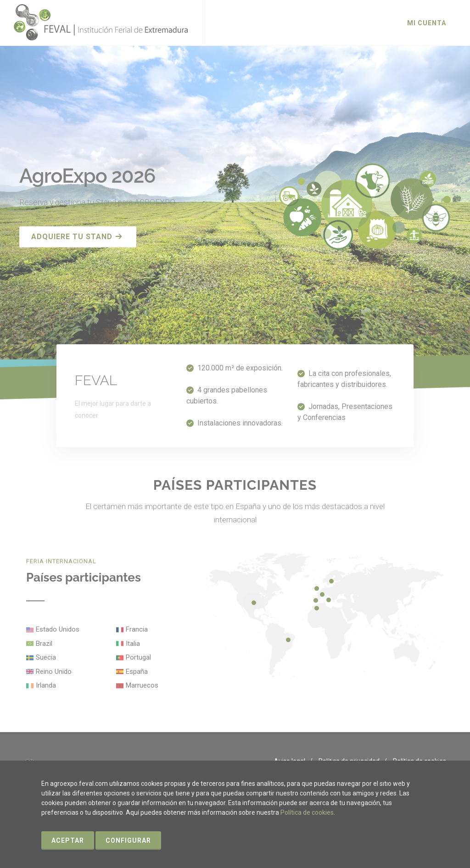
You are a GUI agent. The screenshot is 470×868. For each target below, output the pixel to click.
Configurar (128, 840)
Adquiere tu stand (77, 237)
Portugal (138, 657)
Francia (137, 629)
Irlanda (46, 685)
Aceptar (68, 840)
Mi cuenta (427, 23)
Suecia (46, 657)
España (137, 672)
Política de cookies (307, 812)
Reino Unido (54, 672)
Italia (133, 644)
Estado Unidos (58, 629)
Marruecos (142, 685)
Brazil (44, 644)
